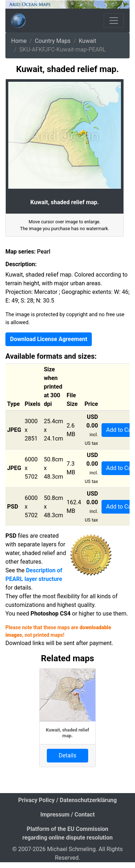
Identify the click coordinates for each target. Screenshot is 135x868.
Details (67, 755)
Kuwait (88, 41)
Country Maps (53, 41)
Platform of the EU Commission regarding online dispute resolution (67, 833)
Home (19, 41)
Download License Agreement (49, 339)
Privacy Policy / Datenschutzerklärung (68, 800)
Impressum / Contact (67, 815)
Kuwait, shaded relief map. (67, 733)
